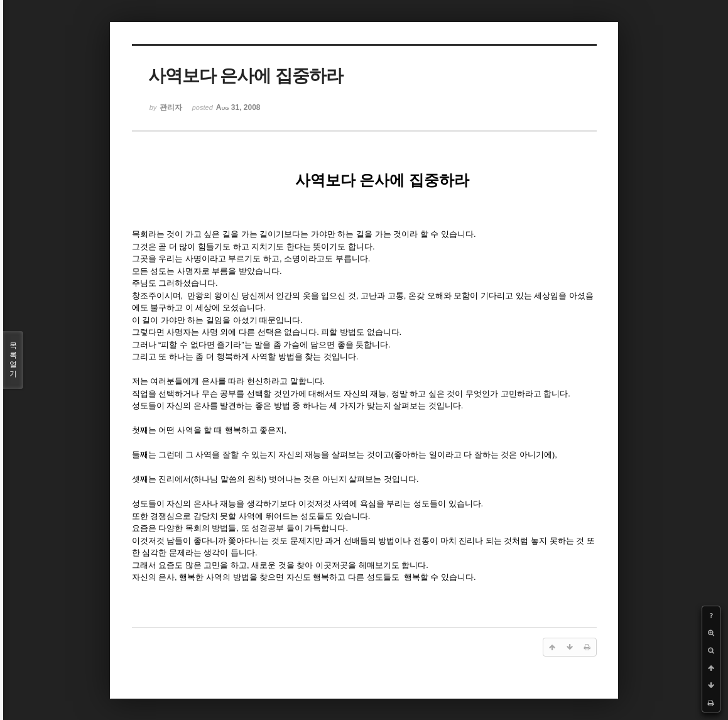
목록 (13, 360)
